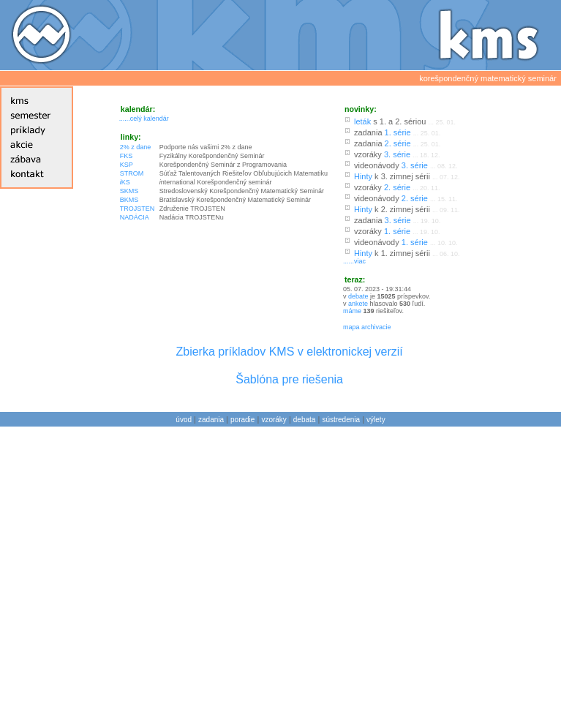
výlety (376, 420)
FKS (127, 156)
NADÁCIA (135, 217)
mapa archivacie (367, 327)
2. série (398, 143)
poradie (242, 420)
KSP (127, 165)
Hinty (363, 176)
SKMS (129, 191)
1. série (398, 132)
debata (305, 420)
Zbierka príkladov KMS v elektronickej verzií (289, 352)
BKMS (129, 200)
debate (358, 296)
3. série (397, 154)
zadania (211, 420)
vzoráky (274, 420)
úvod (184, 420)
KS (125, 182)
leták (362, 121)
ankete (358, 304)
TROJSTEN (138, 209)
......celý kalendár (144, 119)
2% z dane (136, 147)
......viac (354, 261)
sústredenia (341, 420)
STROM (132, 173)
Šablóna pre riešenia (289, 379)
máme (353, 311)
